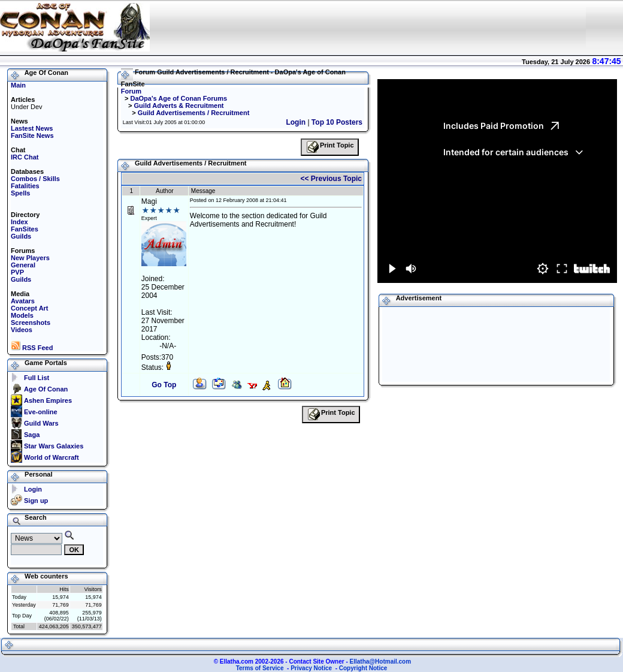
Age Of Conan (46, 389)
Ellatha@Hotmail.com (381, 662)
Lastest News (32, 128)
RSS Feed (32, 348)
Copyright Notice (363, 668)
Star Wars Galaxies (54, 446)
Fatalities (25, 186)
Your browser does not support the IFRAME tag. (368, 27)
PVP (17, 272)
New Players (30, 258)
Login (33, 489)
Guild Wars (41, 423)
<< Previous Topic (331, 179)
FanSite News (32, 135)
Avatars (23, 301)
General (23, 265)
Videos (22, 330)
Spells (20, 193)
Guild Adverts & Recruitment (179, 106)
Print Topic (330, 147)
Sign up (36, 501)
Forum (131, 91)
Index (19, 222)
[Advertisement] (431, 344)
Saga (32, 435)
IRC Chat (25, 157)
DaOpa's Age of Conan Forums (179, 98)
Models (22, 315)
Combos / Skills (35, 179)
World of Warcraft (52, 457)
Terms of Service (260, 668)
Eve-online (41, 412)
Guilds (21, 236)
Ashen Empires (48, 400)
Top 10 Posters (337, 122)
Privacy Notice (311, 668)
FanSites (25, 229)
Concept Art (30, 308)
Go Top (164, 385)
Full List (37, 378)
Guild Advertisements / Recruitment (194, 113)
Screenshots (31, 323)
